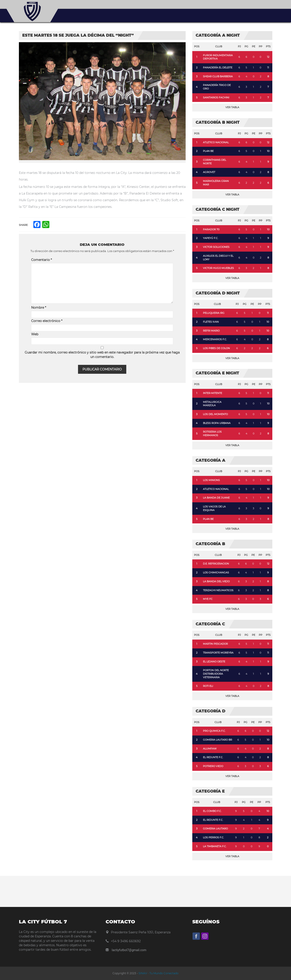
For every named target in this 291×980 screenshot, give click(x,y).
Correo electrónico (47, 321)
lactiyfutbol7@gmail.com (129, 950)
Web (35, 334)
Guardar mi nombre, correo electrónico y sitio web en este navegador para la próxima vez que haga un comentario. (102, 355)
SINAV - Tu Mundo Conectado (158, 973)
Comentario (41, 260)
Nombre (39, 308)
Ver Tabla (232, 107)
